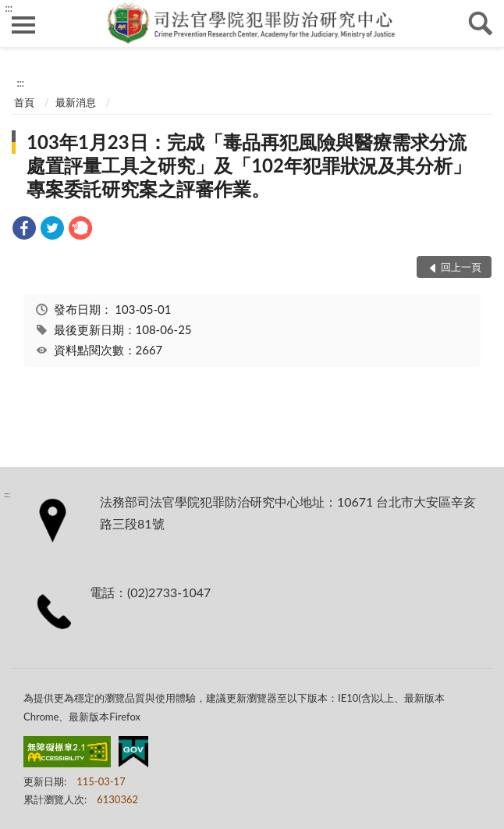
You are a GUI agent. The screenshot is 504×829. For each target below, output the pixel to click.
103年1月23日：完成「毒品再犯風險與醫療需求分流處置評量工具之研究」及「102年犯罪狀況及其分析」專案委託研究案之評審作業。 (249, 165)
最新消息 (76, 102)
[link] (24, 230)
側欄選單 (23, 25)
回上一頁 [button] (461, 267)
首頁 (24, 102)
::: (9, 8)
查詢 (481, 23)
